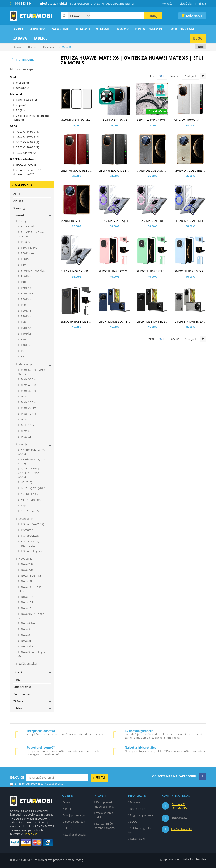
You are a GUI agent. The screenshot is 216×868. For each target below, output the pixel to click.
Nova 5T (26, 641)
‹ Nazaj (200, 47)
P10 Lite (26, 345)
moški (22, 83)
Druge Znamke (22, 687)
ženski (22, 88)
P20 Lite (26, 328)
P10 (23, 339)
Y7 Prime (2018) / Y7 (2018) (32, 461)
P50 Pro (26, 259)
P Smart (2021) (30, 536)
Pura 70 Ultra (29, 226)
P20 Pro (26, 316)
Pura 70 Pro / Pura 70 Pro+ (31, 234)
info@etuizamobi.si (182, 829)
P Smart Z (27, 530)
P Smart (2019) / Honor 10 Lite (30, 543)
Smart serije (26, 519)
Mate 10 (26, 419)
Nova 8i (25, 635)
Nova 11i (26, 581)
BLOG (134, 822)
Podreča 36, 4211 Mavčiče (179, 806)
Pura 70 (25, 242)
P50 (23, 265)
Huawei (32, 47)
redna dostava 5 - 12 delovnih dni (27, 172)
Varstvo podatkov (74, 822)
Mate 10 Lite (28, 425)
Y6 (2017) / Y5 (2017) (33, 488)
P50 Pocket (28, 253)
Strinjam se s (20, 784)
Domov (17, 47)
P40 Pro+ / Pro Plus (32, 270)
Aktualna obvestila (74, 835)
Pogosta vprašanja (141, 815)
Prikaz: (151, 76)
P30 (23, 305)
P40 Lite (26, 288)
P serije (23, 221)
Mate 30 (26, 396)
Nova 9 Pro (28, 623)
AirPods (18, 201)
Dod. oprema (21, 694)
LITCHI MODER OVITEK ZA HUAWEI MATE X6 (129, 322)
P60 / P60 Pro (29, 248)
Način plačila (138, 809)
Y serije (22, 444)
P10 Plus (26, 334)
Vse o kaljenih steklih (104, 815)
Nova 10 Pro (28, 602)
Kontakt (68, 809)
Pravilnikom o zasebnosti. (47, 784)
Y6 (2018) (26, 482)
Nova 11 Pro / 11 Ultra (30, 589)
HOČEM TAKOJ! (27, 165)
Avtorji (80, 860)
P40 (23, 282)
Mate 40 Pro (28, 385)
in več (26, 153)
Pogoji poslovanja (74, 815)
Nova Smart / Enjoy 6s (32, 654)
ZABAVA (18, 701)
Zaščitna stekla (27, 663)
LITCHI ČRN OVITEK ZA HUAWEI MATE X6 (164, 322)
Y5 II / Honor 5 (30, 511)
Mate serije (49, 47)
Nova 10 (26, 608)
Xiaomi (18, 672)
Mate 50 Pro (28, 379)
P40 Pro (26, 276)
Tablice (18, 708)
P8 (22, 356)
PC (20, 110)
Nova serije (25, 559)
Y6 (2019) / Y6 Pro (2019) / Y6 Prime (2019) (30, 473)
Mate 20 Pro (28, 402)
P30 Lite (26, 311)
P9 (22, 351)
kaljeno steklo (26, 100)
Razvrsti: (175, 76)
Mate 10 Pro (28, 414)
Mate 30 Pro (28, 391)
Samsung (19, 208)
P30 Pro (26, 299)
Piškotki (68, 828)
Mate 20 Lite (28, 408)
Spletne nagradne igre (140, 830)
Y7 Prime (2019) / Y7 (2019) (32, 452)
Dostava (135, 802)
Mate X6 (26, 431)
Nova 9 (25, 629)
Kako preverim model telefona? (104, 804)
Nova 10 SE (28, 597)
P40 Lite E (27, 293)
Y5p (23, 505)
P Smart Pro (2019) (32, 524)
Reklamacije (137, 839)
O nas (66, 802)
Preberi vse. (31, 834)
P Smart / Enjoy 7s (32, 551)
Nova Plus (27, 646)
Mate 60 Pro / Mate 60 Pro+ (32, 372)
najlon (22, 105)
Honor (17, 680)
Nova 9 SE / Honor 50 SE (31, 616)
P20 (23, 322)
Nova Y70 (27, 570)
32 (162, 76)
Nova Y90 (27, 564)
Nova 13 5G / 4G (31, 575)
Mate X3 (26, 436)
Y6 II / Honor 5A (30, 500)
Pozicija (189, 76)
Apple (17, 194)
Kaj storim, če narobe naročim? (105, 826)
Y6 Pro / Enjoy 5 (30, 494)
